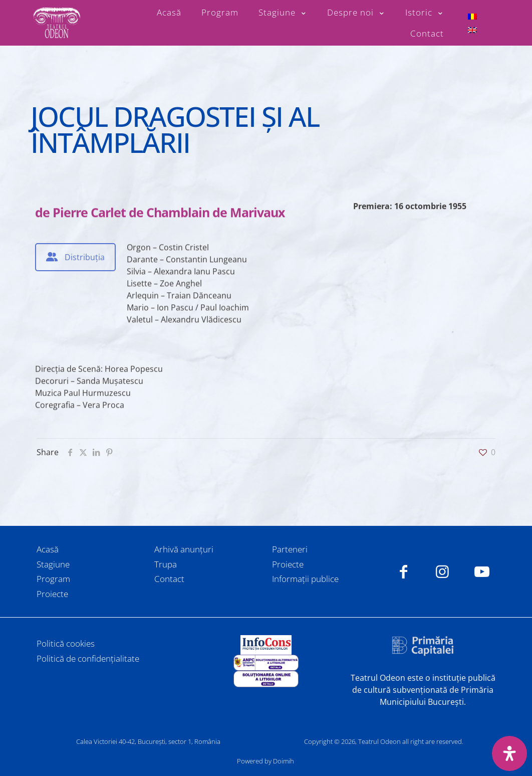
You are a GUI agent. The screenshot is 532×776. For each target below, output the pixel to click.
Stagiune (53, 564)
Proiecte (52, 594)
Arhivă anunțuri (184, 549)
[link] (266, 645)
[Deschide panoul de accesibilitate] (509, 753)
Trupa (166, 564)
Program (53, 579)
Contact (169, 579)
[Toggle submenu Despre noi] (356, 13)
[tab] (75, 257)
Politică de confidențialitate (88, 658)
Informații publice (305, 579)
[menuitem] (472, 16)
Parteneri (290, 549)
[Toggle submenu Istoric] (425, 13)
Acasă (48, 549)
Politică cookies (66, 643)
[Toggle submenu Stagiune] (283, 13)
